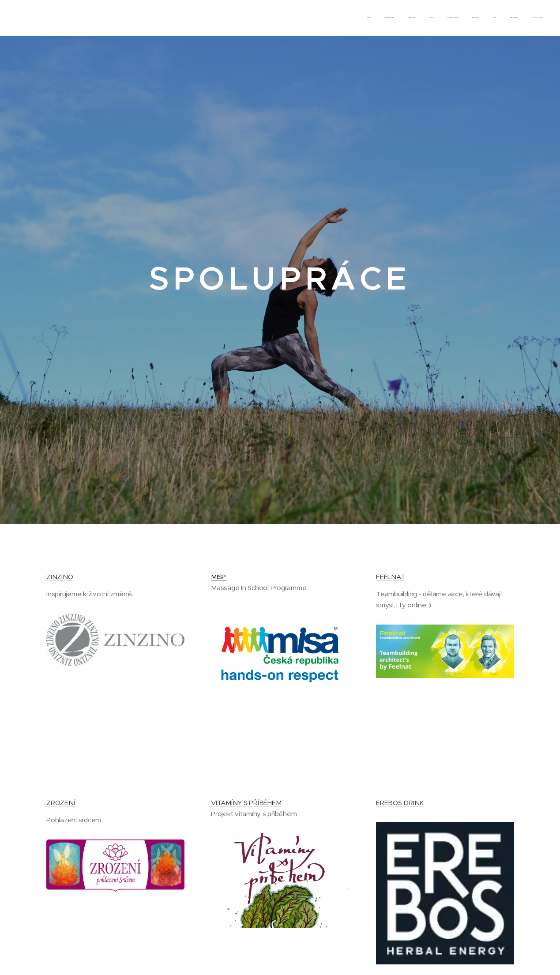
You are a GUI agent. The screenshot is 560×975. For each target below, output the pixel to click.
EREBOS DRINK (399, 803)
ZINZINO (60, 577)
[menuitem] (432, 18)
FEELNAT (390, 577)
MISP (218, 577)
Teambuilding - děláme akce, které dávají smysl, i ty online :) (438, 599)
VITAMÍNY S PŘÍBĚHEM (246, 803)
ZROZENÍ (60, 803)
